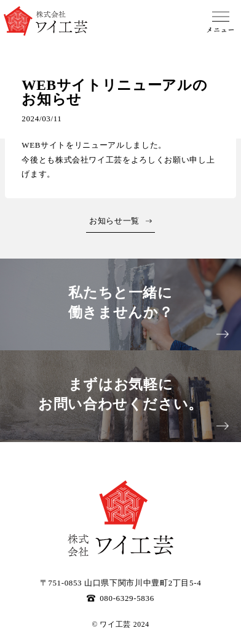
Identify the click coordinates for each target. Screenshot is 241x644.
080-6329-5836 (120, 598)
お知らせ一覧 (114, 221)
